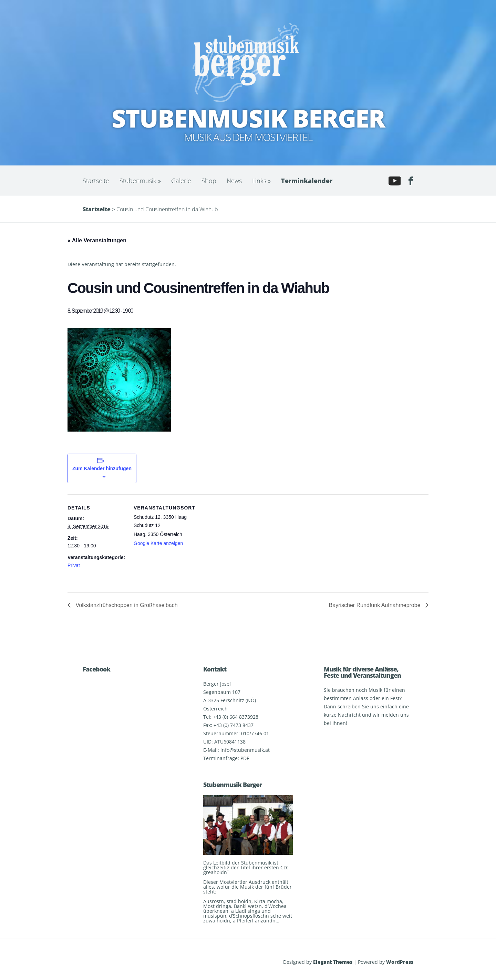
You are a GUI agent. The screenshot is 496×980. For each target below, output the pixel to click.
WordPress (400, 962)
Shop (209, 181)
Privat (74, 565)
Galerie (181, 181)
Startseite (96, 181)
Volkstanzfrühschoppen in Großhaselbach (126, 605)
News (234, 181)
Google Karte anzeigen (158, 543)
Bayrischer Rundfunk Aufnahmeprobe (375, 605)
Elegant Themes (333, 962)
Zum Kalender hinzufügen (102, 468)
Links (261, 181)
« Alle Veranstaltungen (97, 240)
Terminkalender (307, 181)
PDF (245, 758)
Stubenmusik (140, 181)
